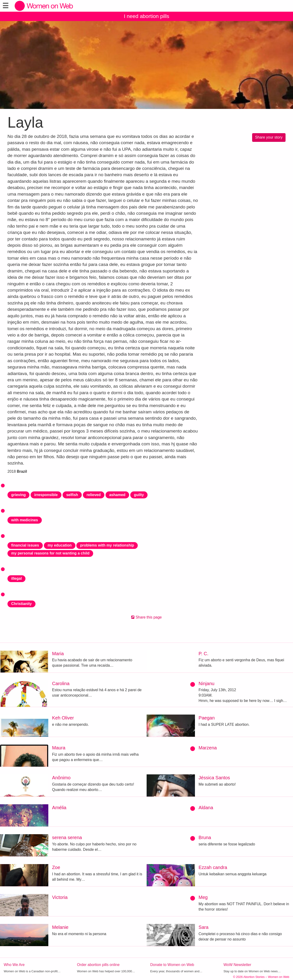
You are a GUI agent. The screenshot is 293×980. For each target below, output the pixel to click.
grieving (18, 495)
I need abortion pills (146, 16)
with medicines (25, 520)
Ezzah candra (213, 867)
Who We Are (14, 965)
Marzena (208, 748)
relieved (94, 495)
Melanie (60, 927)
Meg (203, 897)
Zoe (56, 867)
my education (60, 545)
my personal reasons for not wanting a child (50, 553)
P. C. (204, 654)
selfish (72, 495)
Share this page (146, 617)
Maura (59, 748)
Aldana (206, 808)
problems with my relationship (107, 545)
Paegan (207, 718)
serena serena (67, 837)
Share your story (269, 137)
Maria (58, 654)
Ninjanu (207, 683)
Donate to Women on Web (172, 965)
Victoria (60, 897)
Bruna (205, 837)
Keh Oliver (63, 718)
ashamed (117, 495)
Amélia (59, 808)
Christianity (21, 604)
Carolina (61, 683)
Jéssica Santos (214, 778)
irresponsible (46, 495)
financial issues (25, 545)
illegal (16, 578)
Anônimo (61, 778)
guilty (139, 495)
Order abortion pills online (98, 965)
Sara (204, 927)
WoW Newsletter (237, 965)
